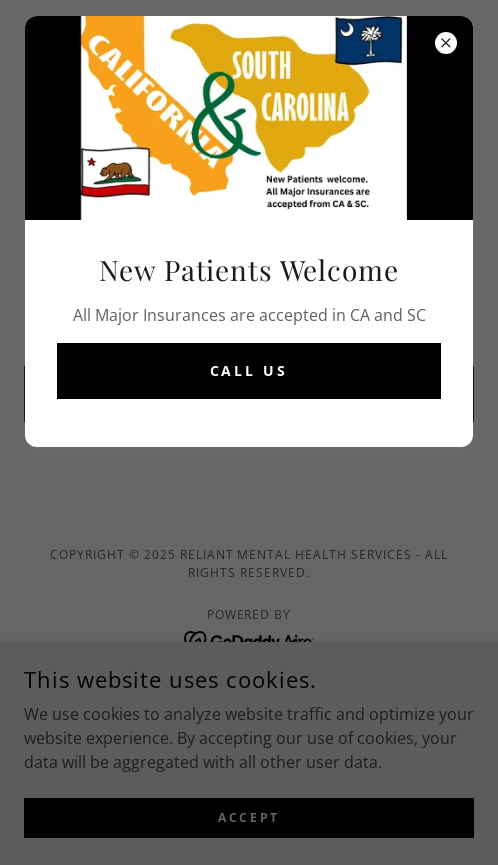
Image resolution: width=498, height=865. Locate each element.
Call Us (249, 370)
